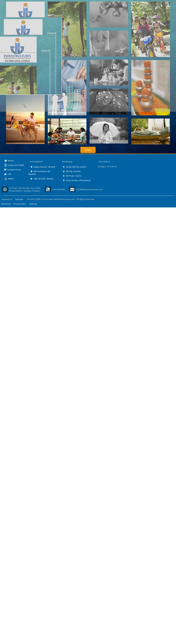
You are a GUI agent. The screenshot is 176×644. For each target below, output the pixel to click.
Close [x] (58, 15)
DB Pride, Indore (72, 176)
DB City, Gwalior (72, 171)
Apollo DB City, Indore (75, 167)
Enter (88, 150)
